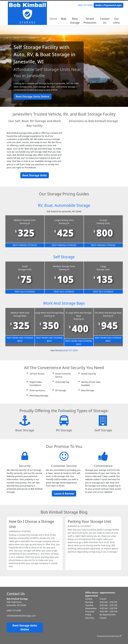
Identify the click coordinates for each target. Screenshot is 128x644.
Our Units (116, 21)
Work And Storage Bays (64, 303)
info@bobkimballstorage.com (21, 616)
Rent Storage (75, 21)
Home (53, 19)
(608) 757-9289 (85, 5)
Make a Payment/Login (108, 5)
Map (64, 19)
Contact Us (105, 21)
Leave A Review (64, 494)
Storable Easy (114, 636)
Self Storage (64, 257)
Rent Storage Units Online (32, 97)
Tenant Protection (90, 21)
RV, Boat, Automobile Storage (64, 205)
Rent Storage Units (35, 175)
